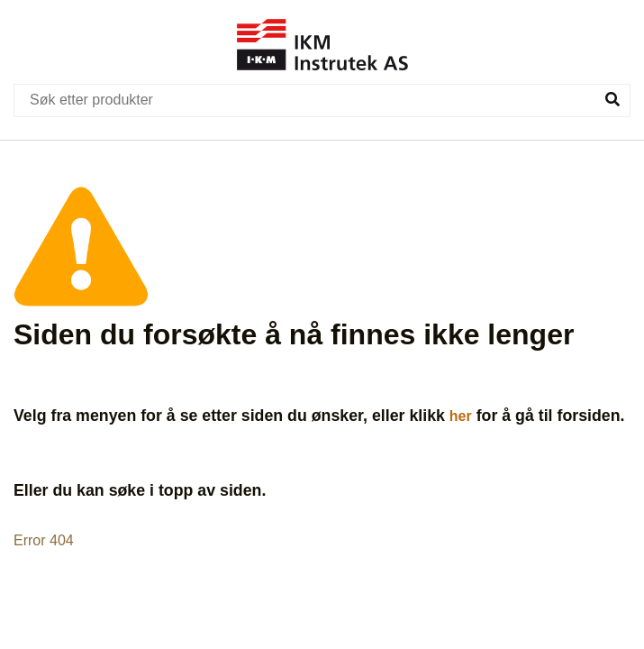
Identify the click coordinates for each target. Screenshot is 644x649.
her (461, 416)
